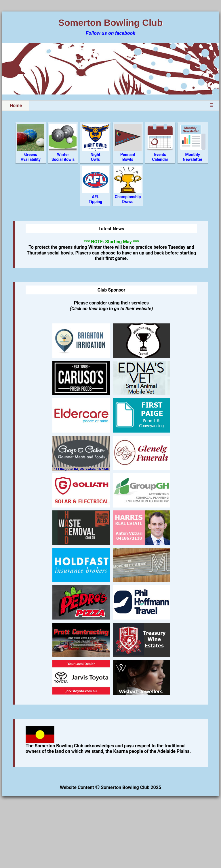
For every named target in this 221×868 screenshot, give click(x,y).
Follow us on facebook (110, 33)
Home (16, 106)
